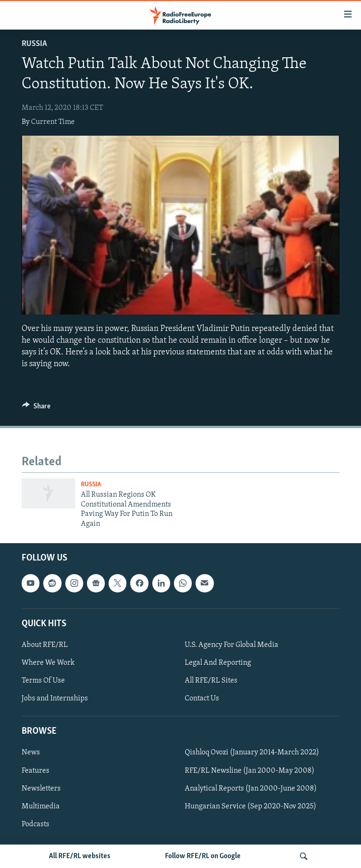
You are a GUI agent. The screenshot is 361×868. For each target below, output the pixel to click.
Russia (34, 44)
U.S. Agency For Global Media (232, 645)
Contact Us (202, 699)
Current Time (53, 122)
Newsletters (41, 789)
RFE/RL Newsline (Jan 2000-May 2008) (250, 771)
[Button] (36, 408)
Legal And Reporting (218, 663)
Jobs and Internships (55, 699)
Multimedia (41, 807)
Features (35, 771)
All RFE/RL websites (80, 856)
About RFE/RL (45, 645)
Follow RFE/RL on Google (203, 856)
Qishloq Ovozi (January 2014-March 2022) (252, 753)
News (31, 753)
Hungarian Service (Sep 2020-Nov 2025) (251, 807)
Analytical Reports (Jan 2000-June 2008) (251, 789)
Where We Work (48, 663)
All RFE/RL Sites (211, 681)
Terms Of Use (43, 681)
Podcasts (35, 824)
